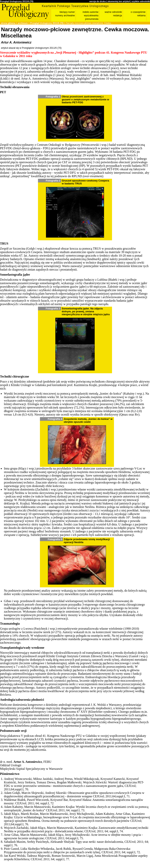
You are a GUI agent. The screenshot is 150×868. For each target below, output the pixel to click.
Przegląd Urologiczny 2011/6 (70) (17, 1)
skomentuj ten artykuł (119, 1)
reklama (141, 16)
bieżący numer (67, 12)
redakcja (118, 16)
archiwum (23, 23)
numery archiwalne (65, 16)
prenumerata (92, 19)
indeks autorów (90, 12)
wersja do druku (98, 1)
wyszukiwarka (91, 16)
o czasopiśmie (138, 12)
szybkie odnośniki (141, 1)
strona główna (8, 23)
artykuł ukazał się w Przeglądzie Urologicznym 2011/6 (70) (31, 48)
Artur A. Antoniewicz (16, 42)
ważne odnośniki (113, 12)
